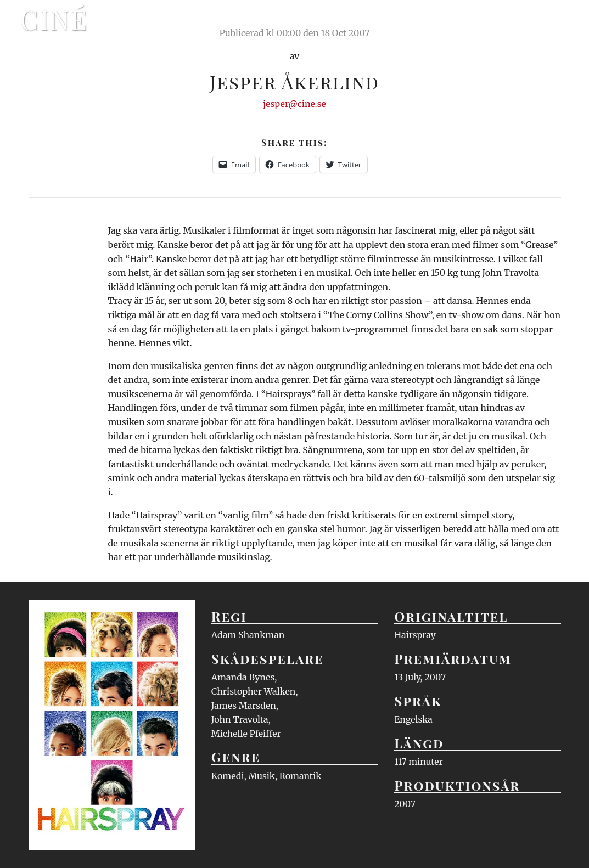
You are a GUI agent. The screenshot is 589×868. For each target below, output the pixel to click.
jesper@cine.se (294, 104)
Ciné (54, 19)
